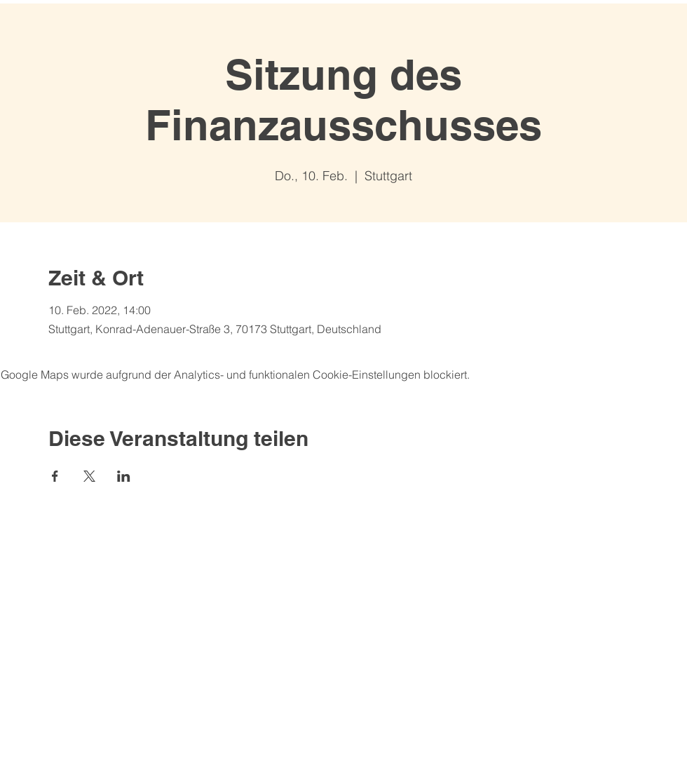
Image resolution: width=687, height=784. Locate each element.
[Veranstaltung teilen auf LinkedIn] (124, 476)
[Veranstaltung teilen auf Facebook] (55, 476)
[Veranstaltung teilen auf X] (89, 476)
